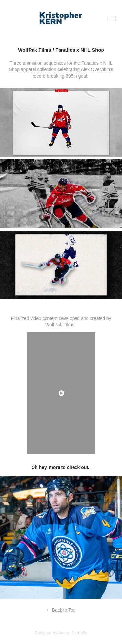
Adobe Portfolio (73, 633)
